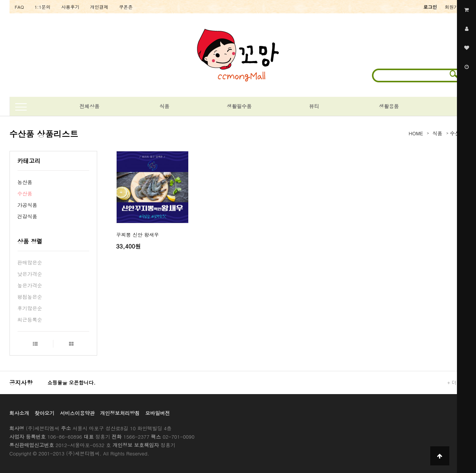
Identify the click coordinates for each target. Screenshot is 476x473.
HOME (416, 133)
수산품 (25, 193)
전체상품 (90, 106)
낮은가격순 (30, 274)
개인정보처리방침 (120, 413)
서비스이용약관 (77, 413)
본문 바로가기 (0, 0)
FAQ (19, 7)
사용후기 (71, 7)
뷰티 (314, 106)
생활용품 (389, 106)
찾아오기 (45, 413)
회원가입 (454, 7)
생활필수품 (239, 106)
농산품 (25, 182)
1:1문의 (43, 7)
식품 (164, 106)
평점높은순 (30, 297)
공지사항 (21, 382)
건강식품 (27, 216)
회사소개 (19, 413)
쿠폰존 (126, 7)
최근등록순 (30, 320)
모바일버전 (158, 413)
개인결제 (99, 7)
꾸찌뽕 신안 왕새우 (138, 235)
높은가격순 (30, 285)
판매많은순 (30, 262)
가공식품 (27, 205)
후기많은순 (30, 308)
